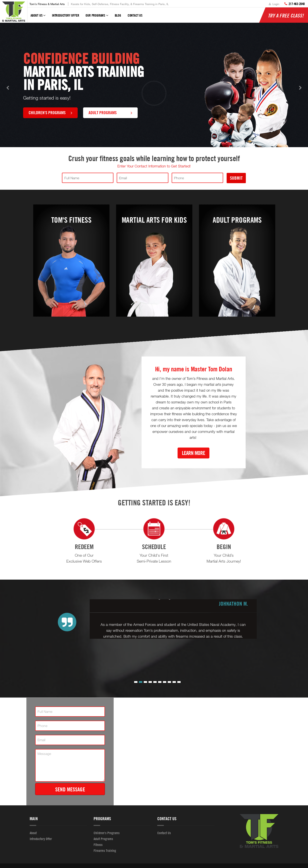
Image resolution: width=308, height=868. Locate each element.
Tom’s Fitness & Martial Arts (47, 4)
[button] (136, 682)
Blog (118, 15)
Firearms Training (105, 851)
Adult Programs (110, 112)
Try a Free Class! (286, 15)
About (33, 833)
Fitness (98, 845)
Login (274, 4)
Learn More (193, 453)
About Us (38, 17)
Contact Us (135, 15)
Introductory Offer (65, 15)
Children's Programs (50, 112)
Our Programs (97, 17)
